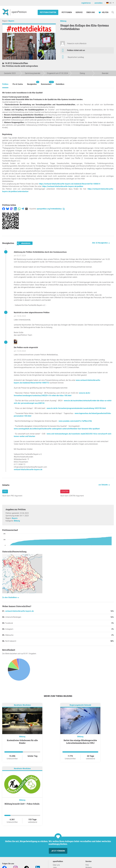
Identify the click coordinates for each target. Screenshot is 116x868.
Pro (5, 491)
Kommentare (46, 83)
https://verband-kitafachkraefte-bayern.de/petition (63, 186)
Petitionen (67, 12)
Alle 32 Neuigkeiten (100, 243)
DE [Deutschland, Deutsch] (109, 3)
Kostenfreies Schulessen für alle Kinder (22, 742)
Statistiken (60, 84)
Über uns (56, 865)
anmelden (99, 3)
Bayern (11, 21)
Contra (65, 491)
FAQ (87, 865)
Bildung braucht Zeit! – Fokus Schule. (22, 804)
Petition (5, 84)
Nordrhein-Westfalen (22, 705)
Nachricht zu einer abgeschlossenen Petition (32, 313)
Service (79, 12)
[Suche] (113, 12)
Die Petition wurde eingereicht (26, 347)
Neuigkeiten (32, 83)
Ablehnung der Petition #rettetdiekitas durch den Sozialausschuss (40, 252)
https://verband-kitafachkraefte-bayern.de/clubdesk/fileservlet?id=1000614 (70, 184)
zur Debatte (103, 485)
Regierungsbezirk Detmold (80, 705)
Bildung (63, 21)
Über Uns (91, 12)
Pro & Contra (18, 84)
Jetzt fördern (58, 851)
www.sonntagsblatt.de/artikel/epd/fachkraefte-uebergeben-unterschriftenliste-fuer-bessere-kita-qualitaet (57, 429)
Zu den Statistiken (10, 597)
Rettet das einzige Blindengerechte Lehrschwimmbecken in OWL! (80, 742)
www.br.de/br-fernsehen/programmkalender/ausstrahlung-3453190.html (76, 408)
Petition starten (48, 12)
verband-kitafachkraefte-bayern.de (28, 470)
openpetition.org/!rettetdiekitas (51, 209)
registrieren (86, 3)
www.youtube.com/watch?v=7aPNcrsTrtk (75, 421)
